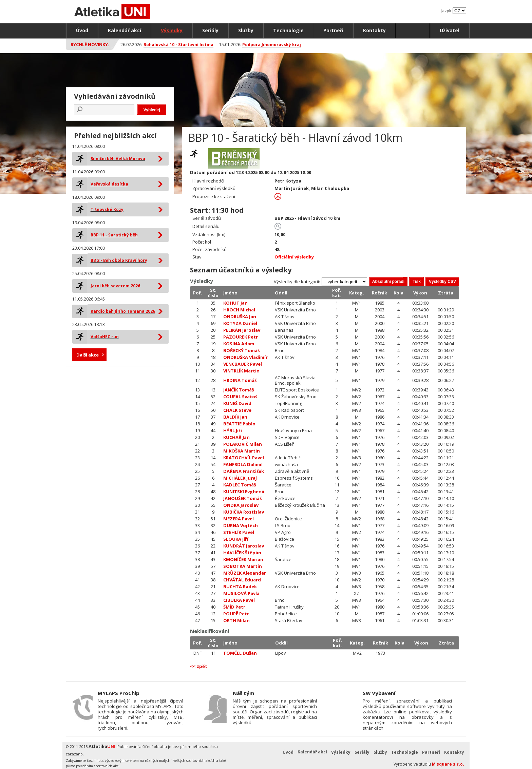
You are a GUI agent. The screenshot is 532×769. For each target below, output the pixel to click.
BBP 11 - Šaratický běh (114, 235)
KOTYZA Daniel (240, 323)
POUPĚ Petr (236, 614)
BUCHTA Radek (240, 587)
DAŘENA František (244, 471)
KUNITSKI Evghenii (244, 492)
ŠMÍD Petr (234, 607)
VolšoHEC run (105, 337)
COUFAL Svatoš (240, 397)
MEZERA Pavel (239, 519)
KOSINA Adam (239, 344)
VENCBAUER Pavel (243, 364)
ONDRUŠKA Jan (240, 316)
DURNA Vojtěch (241, 525)
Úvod (82, 30)
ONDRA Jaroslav (241, 505)
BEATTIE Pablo (239, 424)
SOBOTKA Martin (243, 566)
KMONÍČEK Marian (243, 559)
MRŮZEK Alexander (245, 573)
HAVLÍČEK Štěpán (242, 553)
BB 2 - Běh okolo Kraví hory (119, 260)
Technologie (288, 30)
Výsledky (172, 30)
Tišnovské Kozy (107, 209)
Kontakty (374, 30)
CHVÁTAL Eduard (242, 580)
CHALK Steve (237, 410)
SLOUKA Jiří (236, 539)
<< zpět (199, 666)
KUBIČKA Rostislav (244, 512)
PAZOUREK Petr (241, 337)
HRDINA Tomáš (240, 380)
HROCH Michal (239, 310)
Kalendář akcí (125, 30)
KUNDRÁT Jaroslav (244, 546)
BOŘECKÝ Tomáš (241, 350)
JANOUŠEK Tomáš (242, 498)
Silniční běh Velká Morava (118, 159)
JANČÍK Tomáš (239, 390)
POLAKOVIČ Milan (243, 444)
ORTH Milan (236, 620)
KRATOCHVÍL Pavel (244, 458)
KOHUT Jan (235, 303)
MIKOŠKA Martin (242, 451)
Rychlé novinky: (90, 44)
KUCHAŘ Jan (236, 437)
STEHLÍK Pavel (239, 532)
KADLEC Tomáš (240, 485)
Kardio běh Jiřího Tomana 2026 (123, 311)
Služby (246, 30)
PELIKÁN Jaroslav (242, 330)
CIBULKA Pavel (239, 600)
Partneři (333, 30)
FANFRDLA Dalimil (243, 464)
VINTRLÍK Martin (241, 371)
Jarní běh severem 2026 (115, 286)
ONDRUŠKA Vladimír (245, 357)
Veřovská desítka (109, 184)
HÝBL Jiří (233, 430)
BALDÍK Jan (235, 417)
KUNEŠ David (237, 403)
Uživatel (450, 30)
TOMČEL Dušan (240, 653)
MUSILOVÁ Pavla (241, 593)
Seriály (210, 30)
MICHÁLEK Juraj (240, 478)
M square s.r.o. (448, 764)
